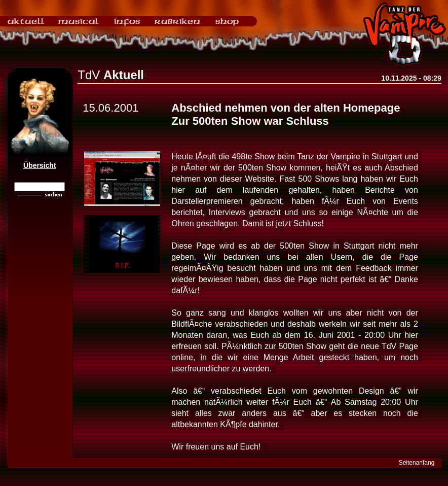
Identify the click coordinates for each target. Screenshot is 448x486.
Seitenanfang (417, 463)
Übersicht (40, 165)
